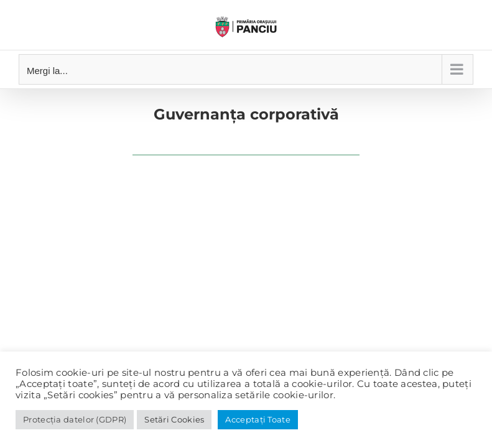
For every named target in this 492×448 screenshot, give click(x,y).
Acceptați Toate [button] (258, 419)
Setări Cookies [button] (174, 419)
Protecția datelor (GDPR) (75, 419)
